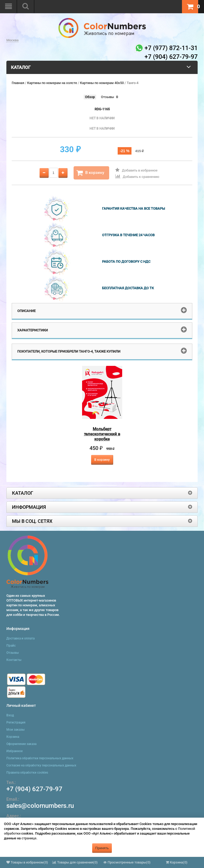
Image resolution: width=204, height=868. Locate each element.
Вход (10, 715)
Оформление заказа (21, 744)
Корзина (13, 737)
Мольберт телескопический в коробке (102, 434)
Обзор (90, 97)
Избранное (14, 751)
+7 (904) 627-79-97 (34, 789)
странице (29, 838)
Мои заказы (16, 730)
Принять (102, 848)
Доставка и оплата (20, 638)
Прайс (11, 646)
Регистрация (16, 722)
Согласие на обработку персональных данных (41, 765)
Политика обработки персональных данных (40, 758)
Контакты (14, 660)
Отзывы (107, 97)
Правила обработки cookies (27, 773)
